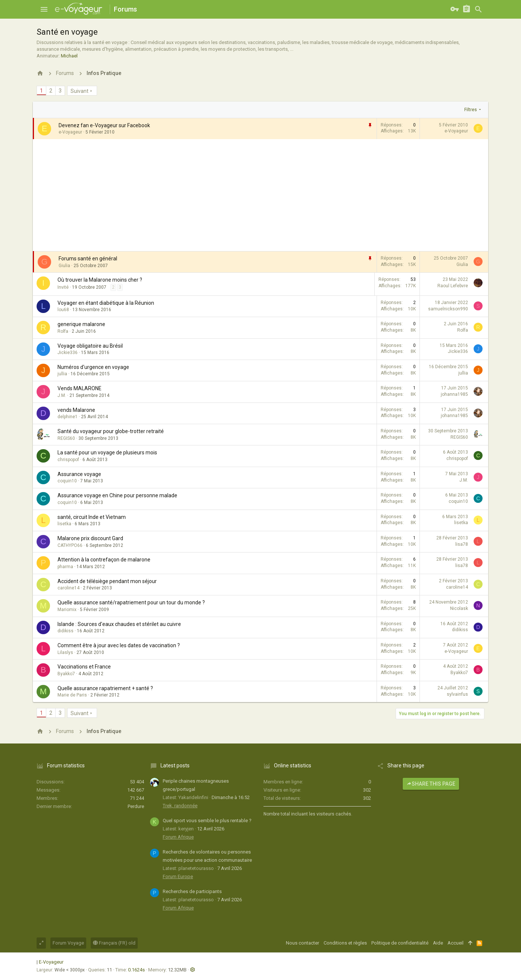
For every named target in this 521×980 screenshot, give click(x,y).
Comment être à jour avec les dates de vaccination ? (119, 645)
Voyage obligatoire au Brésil (90, 346)
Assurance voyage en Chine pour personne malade (117, 495)
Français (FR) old (114, 943)
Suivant (79, 91)
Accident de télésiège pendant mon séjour (107, 581)
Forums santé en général (88, 259)
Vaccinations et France (84, 667)
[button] (44, 9)
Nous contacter (302, 943)
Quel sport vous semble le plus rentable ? (207, 821)
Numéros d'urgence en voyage (93, 367)
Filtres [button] (471, 110)
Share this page (431, 784)
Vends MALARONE (79, 388)
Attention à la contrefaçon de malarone (104, 560)
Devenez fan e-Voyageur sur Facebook (104, 125)
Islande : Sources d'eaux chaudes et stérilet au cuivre (119, 624)
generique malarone (81, 324)
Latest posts (175, 765)
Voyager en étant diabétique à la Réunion (106, 303)
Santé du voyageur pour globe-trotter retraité (111, 431)
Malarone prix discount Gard (90, 538)
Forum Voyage (68, 943)
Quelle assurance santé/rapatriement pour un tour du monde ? (131, 602)
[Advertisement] (260, 195)
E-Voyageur (51, 962)
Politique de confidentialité (400, 943)
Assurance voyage (79, 474)
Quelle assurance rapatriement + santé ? (105, 688)
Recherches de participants (192, 891)
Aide (438, 943)
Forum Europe (178, 876)
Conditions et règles (345, 943)
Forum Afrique (178, 837)
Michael (69, 56)
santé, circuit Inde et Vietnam (92, 517)
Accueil (456, 943)
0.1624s (136, 970)
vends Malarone (76, 410)
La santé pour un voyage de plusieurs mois (107, 453)
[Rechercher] (478, 9)
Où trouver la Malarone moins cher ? (100, 280)
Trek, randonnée (180, 806)
